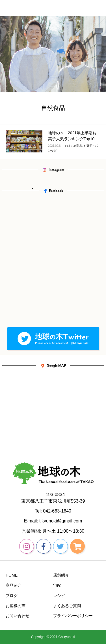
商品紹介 (14, 585)
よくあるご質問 (67, 606)
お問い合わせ (18, 616)
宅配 (57, 585)
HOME (12, 575)
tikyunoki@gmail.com (61, 521)
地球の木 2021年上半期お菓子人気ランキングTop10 (72, 136)
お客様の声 (16, 606)
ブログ (12, 596)
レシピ (59, 596)
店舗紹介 (61, 575)
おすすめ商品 (73, 146)
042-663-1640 (57, 511)
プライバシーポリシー (73, 616)
